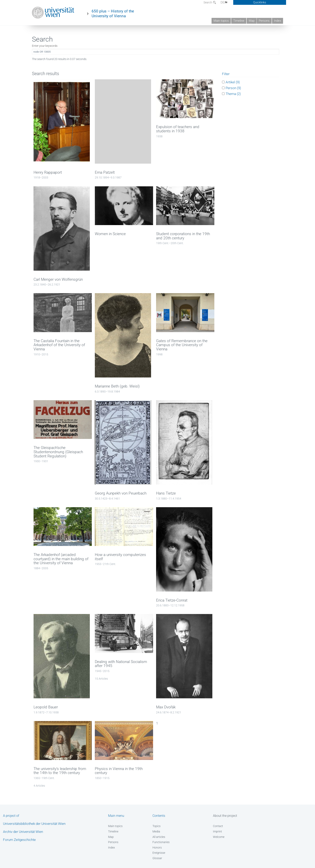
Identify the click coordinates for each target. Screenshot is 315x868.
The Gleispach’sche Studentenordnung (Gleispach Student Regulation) (58, 452)
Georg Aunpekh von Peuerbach (121, 493)
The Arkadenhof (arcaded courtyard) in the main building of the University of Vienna (61, 559)
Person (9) (233, 88)
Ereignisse (159, 853)
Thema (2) (233, 94)
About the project (225, 816)
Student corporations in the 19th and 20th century (183, 236)
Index (278, 21)
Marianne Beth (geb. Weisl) (117, 386)
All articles (159, 837)
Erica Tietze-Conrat (172, 600)
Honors (157, 848)
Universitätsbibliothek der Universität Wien (34, 824)
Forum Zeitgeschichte (19, 840)
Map (252, 21)
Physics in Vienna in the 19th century (119, 771)
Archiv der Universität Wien (23, 832)
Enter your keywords (45, 46)
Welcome (219, 837)
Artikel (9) (233, 82)
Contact (218, 826)
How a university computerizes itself (120, 557)
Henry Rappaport (48, 172)
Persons (264, 21)
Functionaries (161, 842)
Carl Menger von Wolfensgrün (58, 279)
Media (156, 831)
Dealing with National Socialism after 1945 (121, 664)
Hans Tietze (166, 493)
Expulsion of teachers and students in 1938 (178, 129)
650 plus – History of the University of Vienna (113, 14)
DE (224, 2)
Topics (156, 826)
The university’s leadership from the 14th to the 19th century (60, 771)
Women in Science (110, 234)
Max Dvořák (166, 707)
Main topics (221, 21)
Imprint (217, 831)
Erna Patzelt (105, 172)
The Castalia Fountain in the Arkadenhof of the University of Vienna (59, 345)
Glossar (157, 858)
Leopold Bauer (46, 707)
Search (208, 2)
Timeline (239, 21)
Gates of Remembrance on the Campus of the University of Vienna (182, 345)
